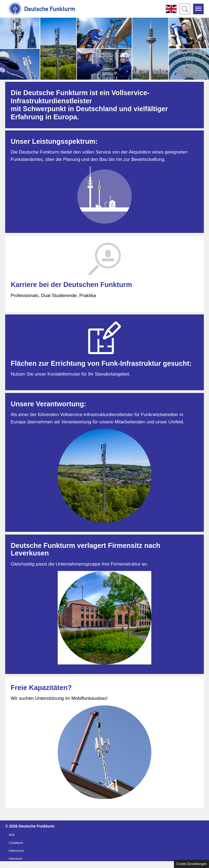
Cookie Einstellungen (191, 864)
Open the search (185, 9)
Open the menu (198, 9)
